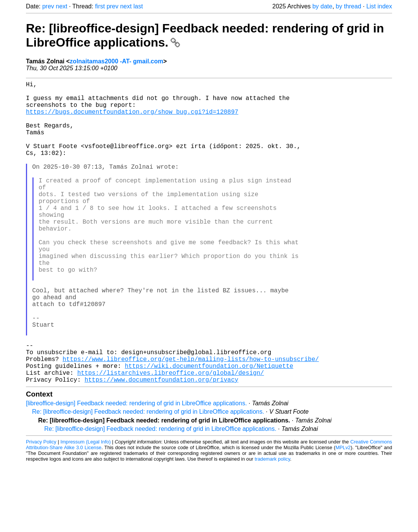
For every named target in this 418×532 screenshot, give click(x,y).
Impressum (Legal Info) (85, 509)
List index (379, 6)
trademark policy (273, 526)
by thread (348, 6)
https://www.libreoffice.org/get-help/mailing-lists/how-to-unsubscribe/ (191, 421)
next (61, 6)
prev (48, 6)
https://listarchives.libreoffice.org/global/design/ (170, 438)
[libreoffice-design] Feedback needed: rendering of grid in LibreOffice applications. (136, 470)
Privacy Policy (41, 509)
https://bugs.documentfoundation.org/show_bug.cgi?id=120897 (132, 119)
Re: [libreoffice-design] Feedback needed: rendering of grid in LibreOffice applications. (148, 479)
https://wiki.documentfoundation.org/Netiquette (209, 430)
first (100, 6)
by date (322, 6)
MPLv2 (343, 515)
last (138, 6)
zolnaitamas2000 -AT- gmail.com (117, 61)
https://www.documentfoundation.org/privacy (162, 447)
